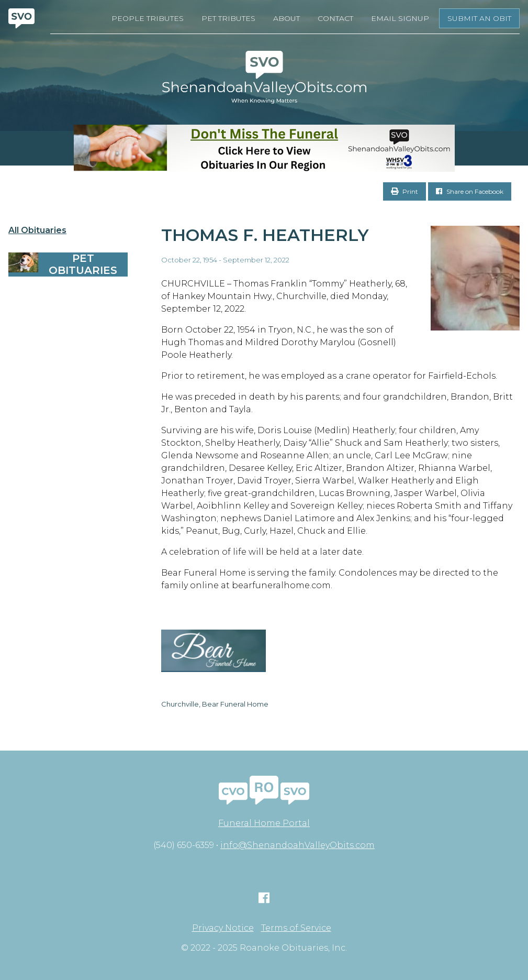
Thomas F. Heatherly (265, 235)
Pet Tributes (228, 18)
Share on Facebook (470, 191)
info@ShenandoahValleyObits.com (297, 845)
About (287, 18)
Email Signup (400, 18)
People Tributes (148, 18)
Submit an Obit (479, 18)
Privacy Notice (223, 928)
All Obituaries (37, 230)
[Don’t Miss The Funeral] (264, 148)
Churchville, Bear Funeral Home (215, 704)
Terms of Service (296, 928)
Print (405, 191)
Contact (335, 18)
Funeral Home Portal (264, 823)
